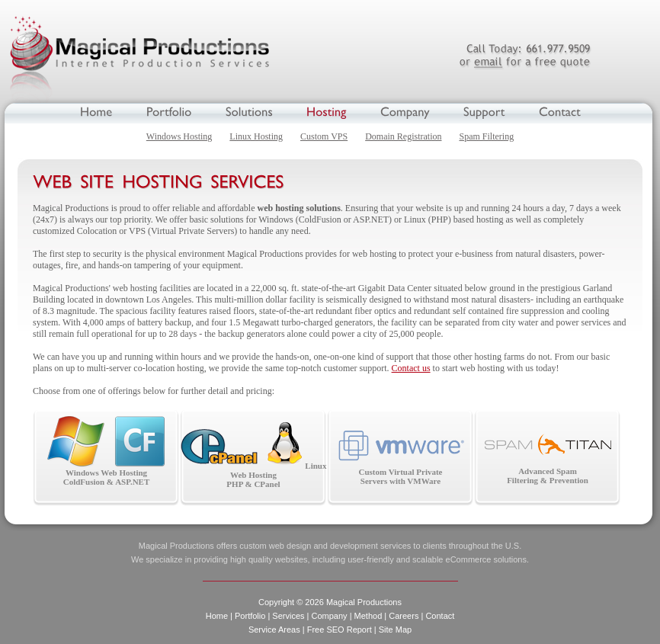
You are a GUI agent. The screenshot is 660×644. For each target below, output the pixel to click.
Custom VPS (324, 136)
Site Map (395, 630)
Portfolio (250, 616)
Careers (404, 616)
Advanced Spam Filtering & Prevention (548, 459)
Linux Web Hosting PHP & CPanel (254, 455)
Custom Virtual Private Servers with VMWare (400, 457)
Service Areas (274, 630)
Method (368, 616)
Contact (440, 616)
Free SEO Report (340, 630)
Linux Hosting (256, 136)
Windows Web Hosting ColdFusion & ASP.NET (106, 451)
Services (288, 616)
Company (330, 616)
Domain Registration (403, 136)
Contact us (411, 368)
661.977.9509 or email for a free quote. (525, 56)
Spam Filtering (487, 136)
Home (217, 616)
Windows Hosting (179, 136)
